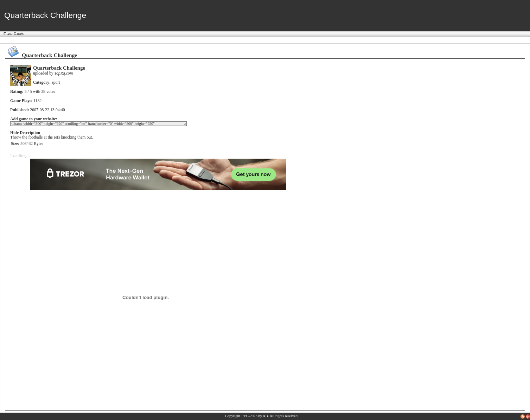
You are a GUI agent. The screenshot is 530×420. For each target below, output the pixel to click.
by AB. (263, 416)
